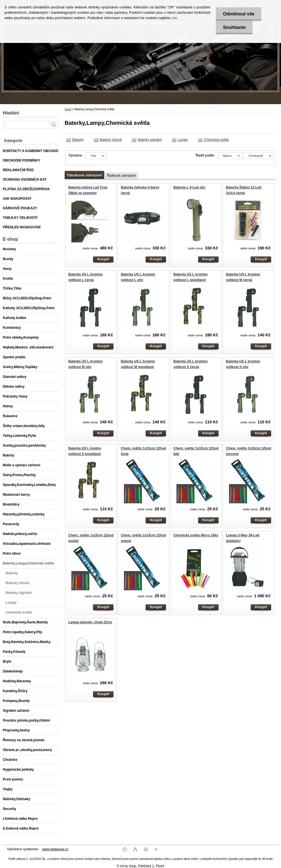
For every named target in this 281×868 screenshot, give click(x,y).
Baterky (78, 140)
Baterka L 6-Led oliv (189, 187)
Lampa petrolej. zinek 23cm (90, 622)
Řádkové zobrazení (121, 176)
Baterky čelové (111, 140)
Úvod (68, 109)
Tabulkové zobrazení (84, 175)
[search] (53, 125)
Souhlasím (234, 27)
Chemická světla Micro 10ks (196, 535)
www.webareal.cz (55, 849)
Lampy (183, 140)
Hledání (11, 113)
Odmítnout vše (239, 14)
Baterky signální (150, 140)
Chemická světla (216, 140)
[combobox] (230, 156)
